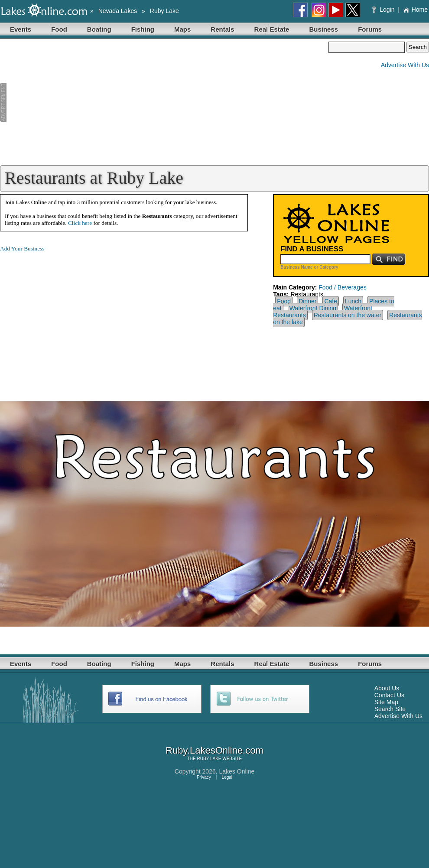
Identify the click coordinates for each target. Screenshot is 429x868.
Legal (227, 777)
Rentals (222, 29)
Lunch (353, 301)
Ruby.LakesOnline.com (214, 750)
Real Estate (272, 29)
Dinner (307, 301)
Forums (370, 29)
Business (323, 29)
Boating (99, 29)
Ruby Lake (164, 11)
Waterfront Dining (313, 308)
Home (415, 10)
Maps (182, 29)
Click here (80, 223)
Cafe (331, 301)
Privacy (204, 777)
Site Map (386, 702)
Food (59, 29)
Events (21, 29)
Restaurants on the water (348, 315)
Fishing (143, 29)
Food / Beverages (343, 287)
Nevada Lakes (118, 11)
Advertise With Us (405, 65)
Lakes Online (237, 771)
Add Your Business (22, 249)
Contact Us (389, 695)
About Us (387, 688)
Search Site (390, 709)
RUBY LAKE (209, 759)
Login (384, 10)
